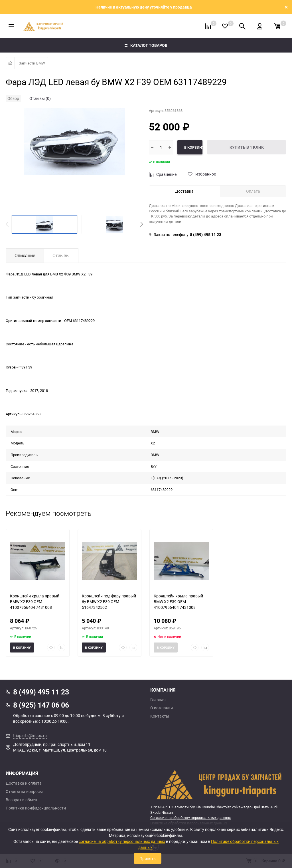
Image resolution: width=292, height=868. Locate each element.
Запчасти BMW (32, 63)
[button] (142, 224)
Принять (148, 858)
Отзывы (61, 255)
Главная (158, 700)
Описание (25, 255)
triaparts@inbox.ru (30, 735)
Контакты (160, 716)
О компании (162, 708)
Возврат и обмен (21, 800)
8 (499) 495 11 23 (206, 235)
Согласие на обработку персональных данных (190, 817)
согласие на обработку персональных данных (122, 841)
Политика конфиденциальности (36, 808)
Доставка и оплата (24, 783)
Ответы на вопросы (24, 792)
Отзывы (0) (40, 98)
